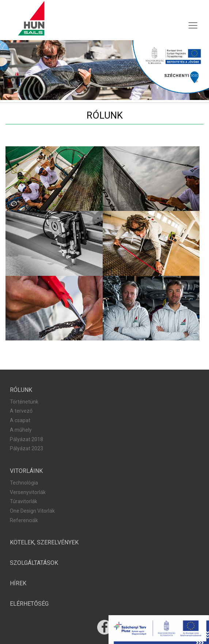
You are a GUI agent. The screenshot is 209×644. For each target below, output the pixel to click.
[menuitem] (29, 604)
